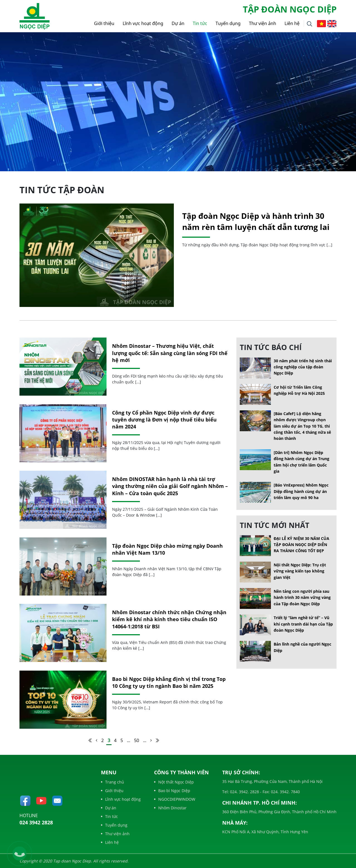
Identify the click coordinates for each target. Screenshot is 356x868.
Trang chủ (113, 782)
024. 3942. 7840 (285, 792)
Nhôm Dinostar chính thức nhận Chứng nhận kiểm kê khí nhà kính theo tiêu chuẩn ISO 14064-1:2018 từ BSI (169, 619)
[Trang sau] (151, 740)
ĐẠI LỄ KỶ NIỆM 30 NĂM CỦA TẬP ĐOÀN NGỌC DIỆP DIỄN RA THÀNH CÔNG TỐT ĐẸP (301, 545)
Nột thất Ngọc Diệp (174, 782)
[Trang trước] (97, 740)
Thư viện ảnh (263, 23)
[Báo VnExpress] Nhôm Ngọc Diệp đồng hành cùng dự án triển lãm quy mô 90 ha (301, 491)
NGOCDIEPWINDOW (175, 799)
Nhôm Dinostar (170, 808)
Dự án (178, 23)
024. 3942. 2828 (244, 792)
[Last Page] (157, 740)
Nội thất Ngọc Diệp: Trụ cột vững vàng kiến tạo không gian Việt (300, 571)
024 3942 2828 (36, 822)
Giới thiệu (104, 23)
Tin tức (200, 23)
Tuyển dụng (228, 23)
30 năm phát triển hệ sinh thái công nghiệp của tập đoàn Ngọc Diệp (303, 367)
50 (137, 740)
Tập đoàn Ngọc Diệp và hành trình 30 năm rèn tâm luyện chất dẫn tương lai (256, 221)
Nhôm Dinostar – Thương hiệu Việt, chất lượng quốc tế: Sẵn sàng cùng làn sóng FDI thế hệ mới (170, 353)
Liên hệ (292, 23)
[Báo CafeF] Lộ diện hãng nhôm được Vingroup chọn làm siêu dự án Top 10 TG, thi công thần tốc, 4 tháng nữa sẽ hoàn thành (302, 426)
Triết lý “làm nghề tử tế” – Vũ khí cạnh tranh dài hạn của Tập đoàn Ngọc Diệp (303, 624)
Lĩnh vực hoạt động (143, 23)
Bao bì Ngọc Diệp (172, 791)
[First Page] (90, 740)
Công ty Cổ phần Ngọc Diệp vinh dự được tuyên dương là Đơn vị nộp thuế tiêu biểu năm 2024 (164, 420)
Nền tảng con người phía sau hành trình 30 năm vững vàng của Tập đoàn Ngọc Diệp (302, 597)
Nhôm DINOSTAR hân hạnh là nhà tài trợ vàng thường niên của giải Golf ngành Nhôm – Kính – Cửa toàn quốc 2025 (170, 486)
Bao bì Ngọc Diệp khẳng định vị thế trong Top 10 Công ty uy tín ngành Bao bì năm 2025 (169, 682)
